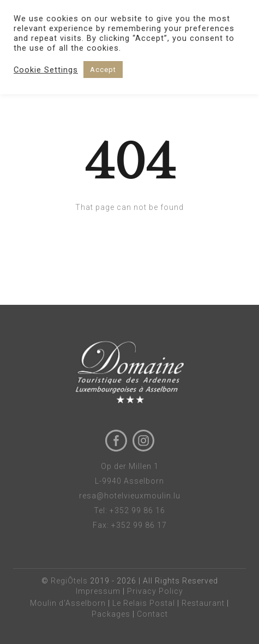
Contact (152, 614)
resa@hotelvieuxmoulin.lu (130, 496)
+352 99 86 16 (137, 510)
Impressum (98, 591)
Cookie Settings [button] (46, 70)
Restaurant (203, 603)
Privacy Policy (155, 591)
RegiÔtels (69, 581)
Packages (111, 614)
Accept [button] (103, 70)
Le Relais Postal (144, 603)
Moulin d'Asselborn (68, 603)
